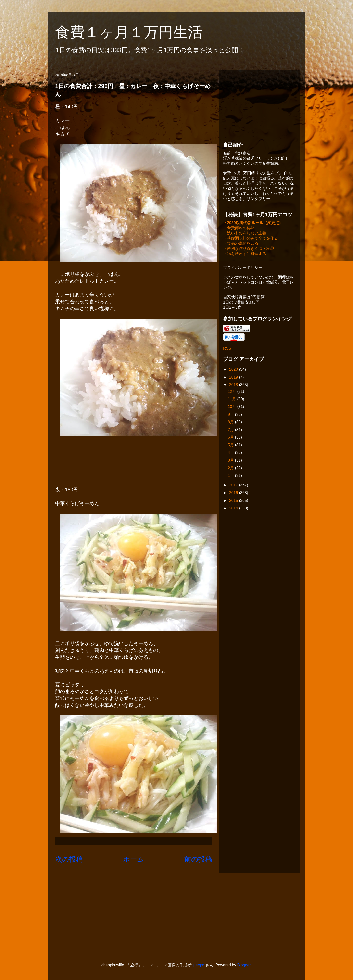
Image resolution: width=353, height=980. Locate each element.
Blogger (244, 965)
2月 (231, 468)
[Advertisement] (260, 105)
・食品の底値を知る (241, 244)
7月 (231, 430)
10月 (232, 407)
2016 (234, 493)
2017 (234, 486)
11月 (232, 400)
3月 (231, 461)
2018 (234, 385)
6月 (231, 438)
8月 (231, 423)
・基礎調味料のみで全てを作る (251, 239)
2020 (234, 370)
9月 (231, 415)
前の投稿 (198, 859)
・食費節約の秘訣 (239, 228)
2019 (234, 378)
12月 (232, 392)
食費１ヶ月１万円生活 (136, 32)
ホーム (134, 859)
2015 (234, 501)
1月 (231, 476)
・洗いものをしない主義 (245, 234)
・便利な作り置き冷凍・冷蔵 (249, 249)
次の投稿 (69, 859)
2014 (234, 509)
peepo (199, 965)
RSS (227, 349)
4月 (231, 453)
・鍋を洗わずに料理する (245, 254)
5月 (231, 445)
